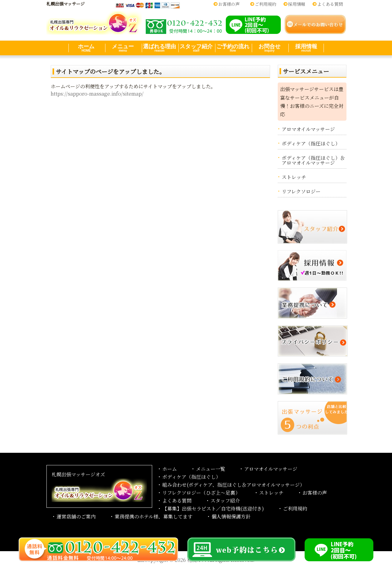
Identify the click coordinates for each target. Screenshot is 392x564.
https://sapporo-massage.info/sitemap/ (97, 94)
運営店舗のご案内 (76, 516)
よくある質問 (177, 501)
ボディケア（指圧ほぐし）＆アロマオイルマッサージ (313, 160)
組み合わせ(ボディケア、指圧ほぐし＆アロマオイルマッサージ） (233, 485)
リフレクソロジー (301, 191)
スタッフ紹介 (196, 48)
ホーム (86, 48)
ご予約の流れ (233, 48)
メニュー (123, 48)
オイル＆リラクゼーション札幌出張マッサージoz (94, 23)
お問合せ (270, 48)
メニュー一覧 (211, 469)
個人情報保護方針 (231, 516)
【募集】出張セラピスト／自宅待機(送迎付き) (213, 509)
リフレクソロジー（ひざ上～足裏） (201, 493)
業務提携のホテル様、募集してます (154, 516)
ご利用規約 (295, 509)
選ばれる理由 (160, 48)
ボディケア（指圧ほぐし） (311, 143)
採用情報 (306, 48)
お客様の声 (315, 493)
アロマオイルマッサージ (308, 129)
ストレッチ (294, 177)
